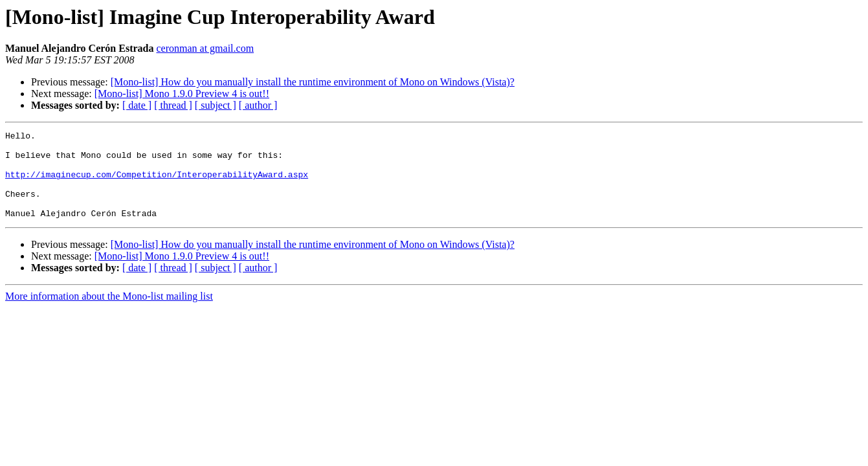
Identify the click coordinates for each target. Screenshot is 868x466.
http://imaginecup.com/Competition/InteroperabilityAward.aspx (157, 184)
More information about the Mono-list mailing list (109, 314)
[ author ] (258, 105)
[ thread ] (173, 105)
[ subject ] (216, 105)
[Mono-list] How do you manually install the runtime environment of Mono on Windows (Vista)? (313, 82)
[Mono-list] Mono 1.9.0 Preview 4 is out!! (182, 94)
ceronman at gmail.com (205, 48)
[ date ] (137, 105)
